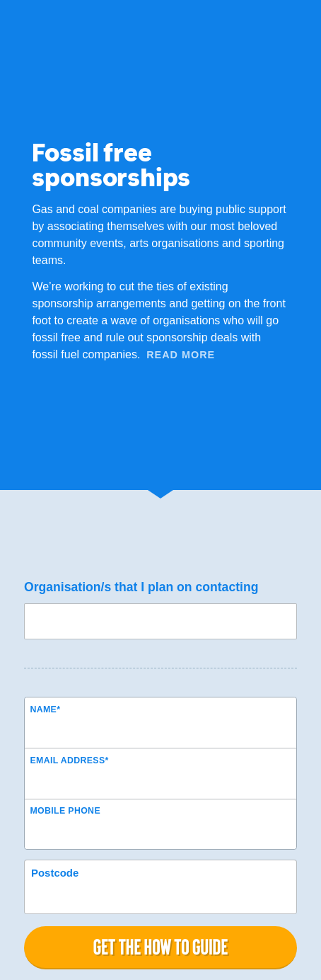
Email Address (69, 760)
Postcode (55, 873)
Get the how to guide (160, 947)
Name (45, 710)
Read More (181, 355)
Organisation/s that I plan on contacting (141, 587)
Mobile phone (65, 811)
